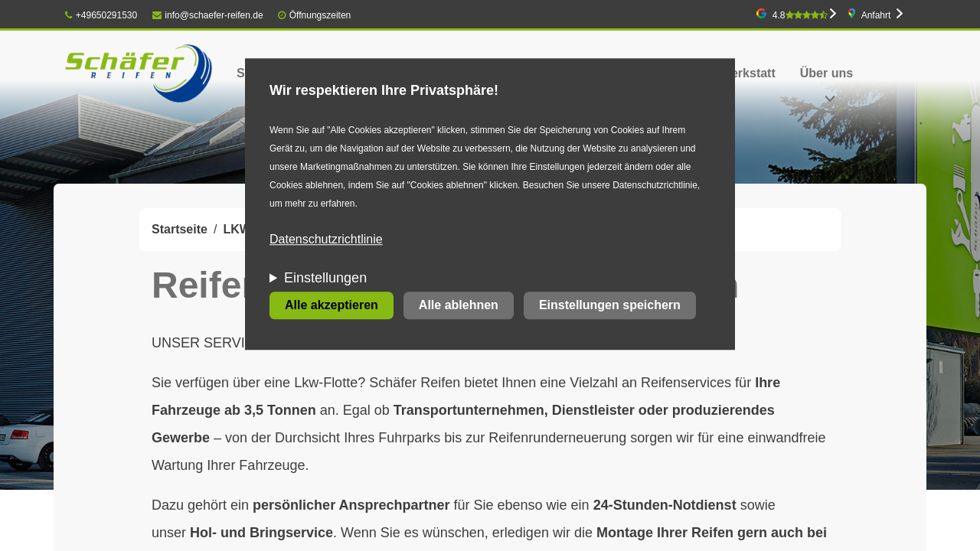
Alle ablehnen (459, 306)
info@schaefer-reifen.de (208, 15)
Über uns (826, 73)
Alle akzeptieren (332, 306)
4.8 (800, 15)
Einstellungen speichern (610, 306)
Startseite (180, 229)
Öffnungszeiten (320, 15)
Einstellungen (325, 279)
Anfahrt (876, 15)
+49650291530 (101, 15)
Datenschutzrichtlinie (326, 240)
